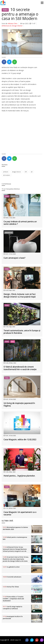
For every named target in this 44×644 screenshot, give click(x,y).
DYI (26, 172)
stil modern (7, 175)
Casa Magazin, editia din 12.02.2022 (20, 439)
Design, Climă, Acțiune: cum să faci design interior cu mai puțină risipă (20, 295)
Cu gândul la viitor (11, 567)
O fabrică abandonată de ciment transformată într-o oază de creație (20, 368)
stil (32, 172)
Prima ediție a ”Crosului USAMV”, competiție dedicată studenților (13, 599)
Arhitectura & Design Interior (12, 26)
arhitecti (6, 172)
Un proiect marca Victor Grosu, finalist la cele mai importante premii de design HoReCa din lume (16, 559)
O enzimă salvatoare (12, 577)
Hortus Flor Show (11, 587)
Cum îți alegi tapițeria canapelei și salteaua (12, 608)
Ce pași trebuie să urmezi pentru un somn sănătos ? (20, 223)
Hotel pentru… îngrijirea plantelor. (19, 476)
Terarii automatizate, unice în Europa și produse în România (22, 332)
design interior (17, 172)
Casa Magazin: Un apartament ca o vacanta (20, 513)
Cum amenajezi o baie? (14, 258)
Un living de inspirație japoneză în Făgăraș (19, 404)
